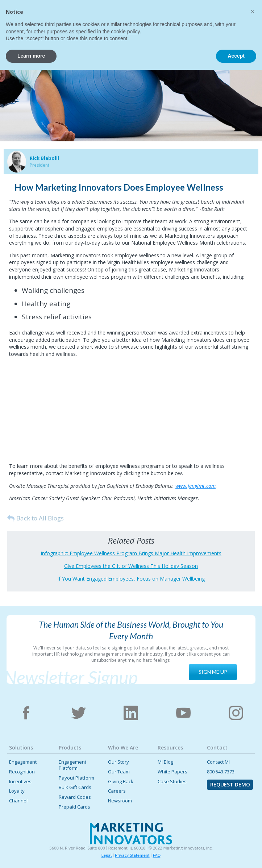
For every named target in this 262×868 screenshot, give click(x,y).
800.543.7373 (221, 772)
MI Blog (165, 762)
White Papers (172, 772)
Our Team (119, 772)
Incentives (20, 782)
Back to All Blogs (40, 518)
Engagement (23, 762)
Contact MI (218, 762)
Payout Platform (76, 778)
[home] (33, 17)
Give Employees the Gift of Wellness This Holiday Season (131, 566)
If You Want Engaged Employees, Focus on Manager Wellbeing (131, 579)
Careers (117, 791)
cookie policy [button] (125, 830)
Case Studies (172, 782)
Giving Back (121, 782)
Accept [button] (236, 854)
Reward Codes (75, 797)
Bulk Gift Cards (75, 787)
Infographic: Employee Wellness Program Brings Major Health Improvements (131, 553)
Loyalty (17, 791)
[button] (249, 16)
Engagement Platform (72, 765)
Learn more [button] (31, 854)
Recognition (22, 772)
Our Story (118, 762)
